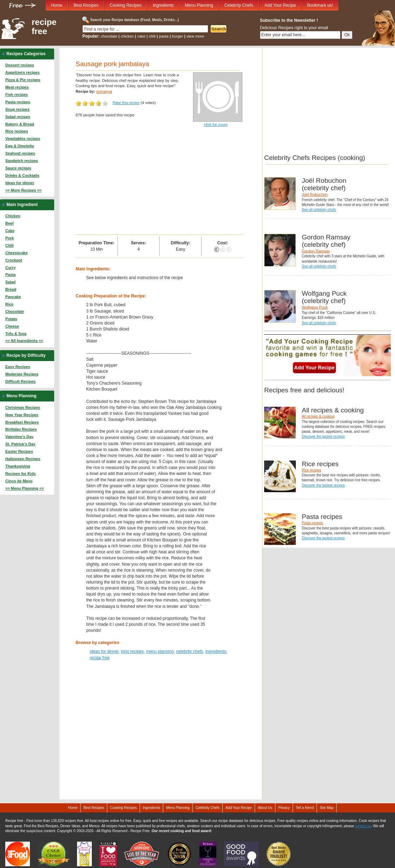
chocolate (109, 36)
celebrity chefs (190, 651)
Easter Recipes (19, 451)
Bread (11, 289)
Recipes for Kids (21, 474)
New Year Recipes (22, 415)
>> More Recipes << (23, 190)
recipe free (44, 27)
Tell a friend (305, 808)
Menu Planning (199, 5)
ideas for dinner (104, 651)
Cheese (12, 326)
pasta (164, 36)
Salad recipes (18, 117)
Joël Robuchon (315, 194)
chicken (127, 36)
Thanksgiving (18, 466)
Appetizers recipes (23, 72)
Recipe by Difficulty (26, 355)
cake (141, 36)
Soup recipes (17, 109)
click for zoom (216, 124)
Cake (10, 231)
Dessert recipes (20, 65)
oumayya (104, 91)
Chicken (13, 216)
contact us (363, 826)
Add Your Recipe (280, 5)
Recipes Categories (26, 54)
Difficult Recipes (20, 381)
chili (152, 36)
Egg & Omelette (20, 146)
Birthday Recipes (21, 429)
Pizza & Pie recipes (23, 80)
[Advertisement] (160, 182)
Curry (10, 268)
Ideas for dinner (20, 183)
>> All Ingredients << (24, 341)
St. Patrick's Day (20, 444)
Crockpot (14, 260)
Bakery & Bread (20, 124)
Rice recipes (17, 131)
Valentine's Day (19, 437)
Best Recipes (86, 5)
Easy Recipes (18, 367)
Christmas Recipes (23, 407)
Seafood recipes (20, 153)
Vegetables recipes (23, 139)
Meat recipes (17, 87)
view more (195, 36)
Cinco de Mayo (19, 481)
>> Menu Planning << (25, 488)
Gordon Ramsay (316, 251)
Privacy (284, 808)
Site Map (327, 808)
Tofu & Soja (16, 334)
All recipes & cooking (318, 416)
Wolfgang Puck (315, 307)
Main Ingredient (22, 205)
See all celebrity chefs (319, 210)
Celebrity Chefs (239, 5)
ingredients (216, 651)
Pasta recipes (18, 102)
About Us (265, 808)
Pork (9, 238)
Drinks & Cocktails (22, 175)
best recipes (132, 651)
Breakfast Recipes (22, 422)
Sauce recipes (18, 168)
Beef (9, 223)
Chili (9, 245)
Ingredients (163, 5)
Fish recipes (17, 95)
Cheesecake (17, 253)
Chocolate (15, 311)
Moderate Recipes (22, 374)
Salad (10, 282)
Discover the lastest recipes (323, 436)
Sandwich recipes (22, 161)
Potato (11, 319)
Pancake (13, 297)
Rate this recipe (126, 103)
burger (178, 36)
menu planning (160, 651)
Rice (9, 304)
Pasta (10, 275)
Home (57, 5)
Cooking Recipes (126, 5)
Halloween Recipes (23, 459)
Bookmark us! (320, 5)
